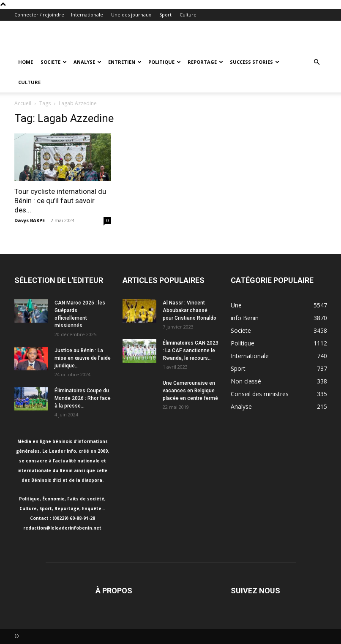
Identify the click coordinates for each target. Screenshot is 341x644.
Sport (165, 15)
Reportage (205, 62)
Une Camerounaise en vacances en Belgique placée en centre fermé (190, 391)
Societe (54, 62)
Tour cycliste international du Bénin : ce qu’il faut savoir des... (60, 201)
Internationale (87, 15)
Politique (165, 62)
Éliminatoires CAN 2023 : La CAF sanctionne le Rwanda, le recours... (191, 351)
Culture (188, 15)
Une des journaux (131, 15)
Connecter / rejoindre (39, 15)
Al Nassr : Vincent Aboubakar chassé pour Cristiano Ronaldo (190, 310)
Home (26, 62)
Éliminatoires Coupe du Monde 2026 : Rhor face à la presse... (83, 398)
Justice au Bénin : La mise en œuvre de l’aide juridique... (83, 358)
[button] (317, 62)
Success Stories (255, 62)
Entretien (125, 62)
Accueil (23, 103)
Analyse (87, 62)
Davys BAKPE (30, 220)
